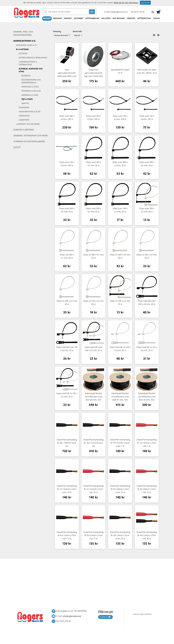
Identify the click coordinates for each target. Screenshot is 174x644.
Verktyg (25, 103)
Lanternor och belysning (28, 124)
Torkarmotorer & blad (30, 112)
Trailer (156, 18)
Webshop (47, 18)
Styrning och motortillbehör (29, 142)
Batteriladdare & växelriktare (33, 58)
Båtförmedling (92, 18)
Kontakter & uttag (30, 87)
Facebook (105, 617)
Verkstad (131, 18)
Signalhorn (24, 116)
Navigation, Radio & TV (26, 45)
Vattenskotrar (144, 18)
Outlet (17, 147)
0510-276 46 (139, 12)
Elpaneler (26, 76)
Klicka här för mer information (126, 3)
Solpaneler (24, 108)
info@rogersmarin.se (119, 12)
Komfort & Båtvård (24, 130)
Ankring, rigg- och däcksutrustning (23, 33)
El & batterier (22, 49)
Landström (24, 120)
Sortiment (79, 18)
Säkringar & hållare (31, 91)
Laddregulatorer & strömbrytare (28, 63)
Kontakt (68, 18)
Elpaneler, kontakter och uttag (31, 70)
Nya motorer (119, 18)
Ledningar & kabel (30, 95)
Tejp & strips (27, 99)
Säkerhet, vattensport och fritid (31, 136)
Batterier (23, 54)
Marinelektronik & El (25, 41)
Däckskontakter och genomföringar (31, 81)
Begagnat (58, 18)
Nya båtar (106, 18)
